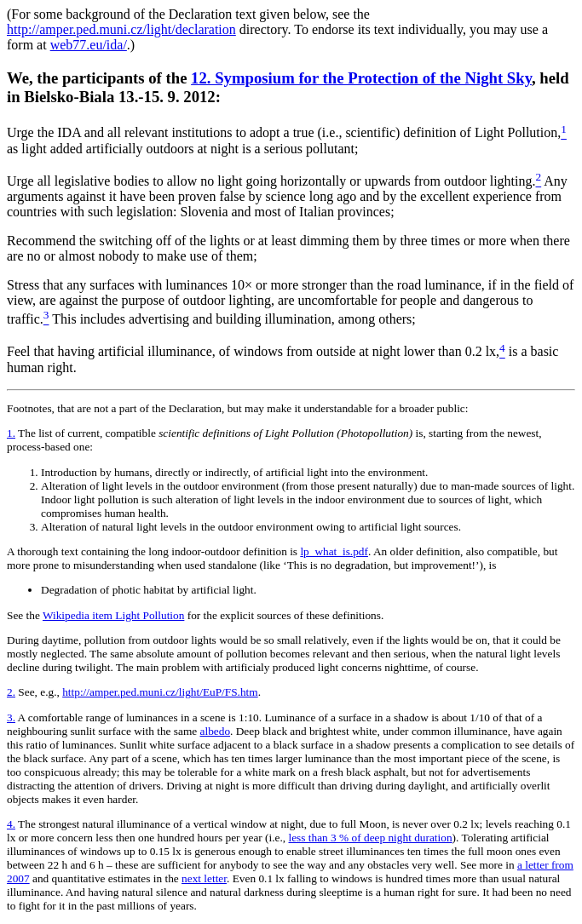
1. (11, 433)
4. (11, 824)
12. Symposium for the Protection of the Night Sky (361, 78)
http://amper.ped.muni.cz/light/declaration (121, 29)
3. (11, 717)
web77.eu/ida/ (89, 45)
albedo (216, 731)
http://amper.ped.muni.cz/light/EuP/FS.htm (160, 692)
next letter (204, 878)
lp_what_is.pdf (334, 551)
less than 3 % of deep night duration (371, 838)
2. (11, 692)
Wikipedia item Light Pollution (113, 615)
